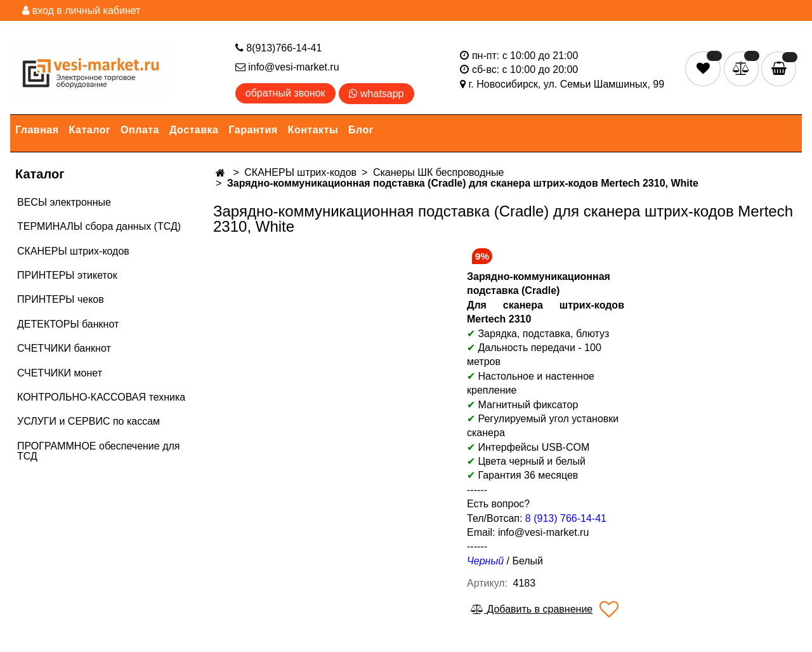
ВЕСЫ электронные (64, 202)
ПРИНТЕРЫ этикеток (67, 275)
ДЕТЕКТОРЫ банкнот (68, 324)
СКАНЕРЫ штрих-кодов (73, 251)
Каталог (90, 130)
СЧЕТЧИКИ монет (60, 373)
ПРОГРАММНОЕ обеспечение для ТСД (98, 451)
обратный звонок (285, 93)
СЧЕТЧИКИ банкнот (64, 348)
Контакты (313, 130)
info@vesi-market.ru (287, 67)
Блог (361, 130)
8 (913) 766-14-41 (566, 518)
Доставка (194, 130)
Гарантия (253, 130)
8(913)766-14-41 (279, 48)
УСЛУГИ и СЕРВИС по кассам (88, 421)
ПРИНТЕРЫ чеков (61, 299)
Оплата (140, 130)
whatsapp (377, 94)
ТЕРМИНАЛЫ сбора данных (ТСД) (99, 226)
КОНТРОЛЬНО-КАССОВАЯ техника (101, 397)
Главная (37, 130)
